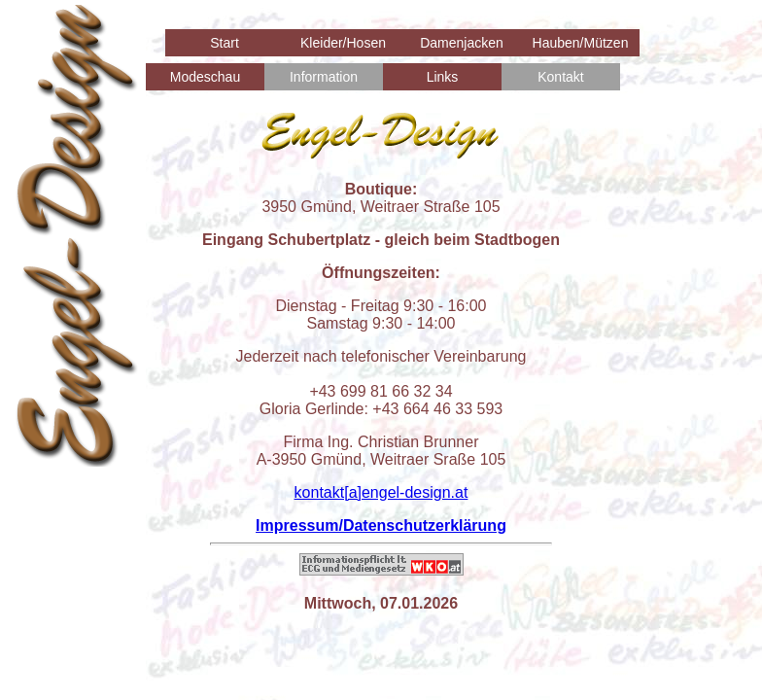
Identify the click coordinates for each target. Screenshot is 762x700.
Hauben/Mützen (581, 43)
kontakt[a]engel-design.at (381, 492)
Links (443, 77)
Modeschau (205, 77)
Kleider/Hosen (343, 43)
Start (225, 43)
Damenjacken (462, 43)
